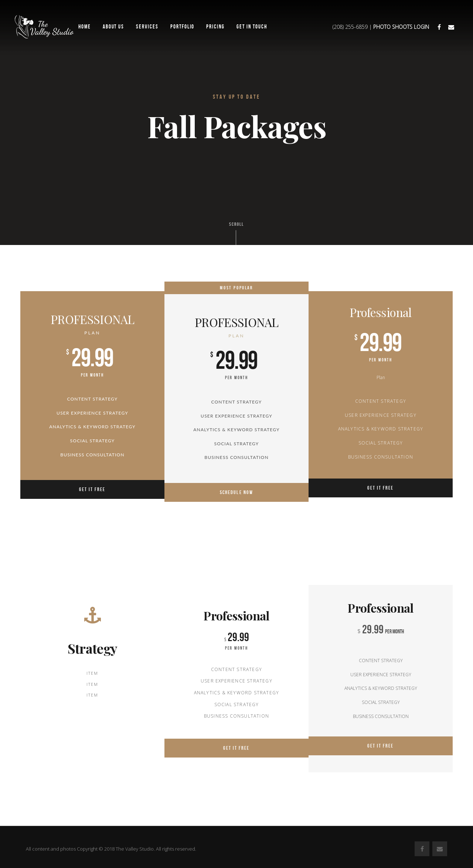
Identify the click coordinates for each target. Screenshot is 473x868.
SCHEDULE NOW (236, 487)
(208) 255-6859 (350, 27)
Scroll (236, 233)
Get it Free (92, 489)
